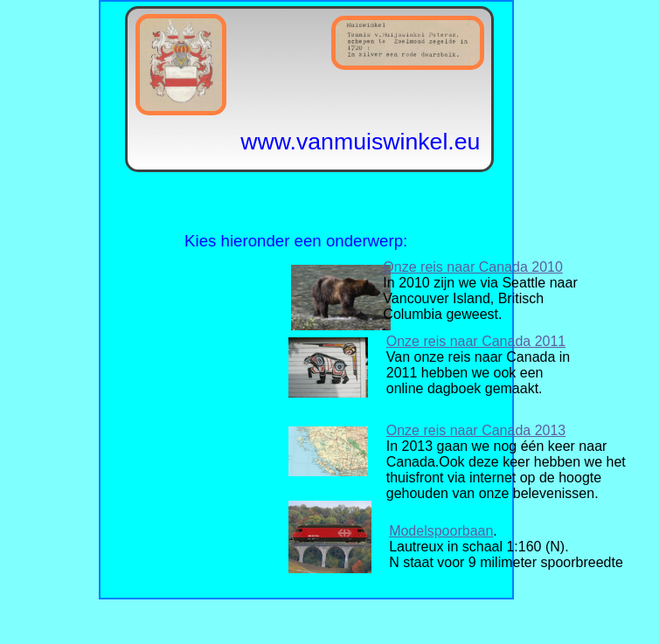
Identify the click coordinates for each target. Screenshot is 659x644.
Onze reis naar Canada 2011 (476, 341)
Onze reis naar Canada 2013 (476, 430)
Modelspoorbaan (441, 531)
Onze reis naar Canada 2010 (472, 267)
